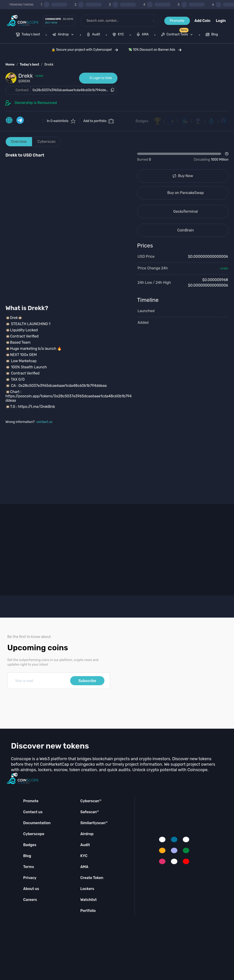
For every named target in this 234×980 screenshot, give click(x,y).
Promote (177, 21)
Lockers (87, 889)
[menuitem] (28, 35)
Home (10, 65)
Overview (19, 142)
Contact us (33, 812)
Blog (27, 856)
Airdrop (87, 834)
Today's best (29, 65)
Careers (30, 900)
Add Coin (202, 21)
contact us (45, 422)
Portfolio (88, 911)
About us (31, 889)
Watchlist (88, 900)
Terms (29, 867)
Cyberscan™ (91, 801)
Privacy (30, 878)
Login (221, 21)
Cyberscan (47, 142)
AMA (84, 867)
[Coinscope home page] (23, 21)
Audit (85, 845)
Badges (142, 121)
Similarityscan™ (94, 823)
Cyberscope (34, 834)
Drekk (49, 65)
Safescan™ (90, 812)
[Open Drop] (183, 157)
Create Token (92, 878)
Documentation (37, 823)
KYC (84, 856)
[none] (64, 35)
